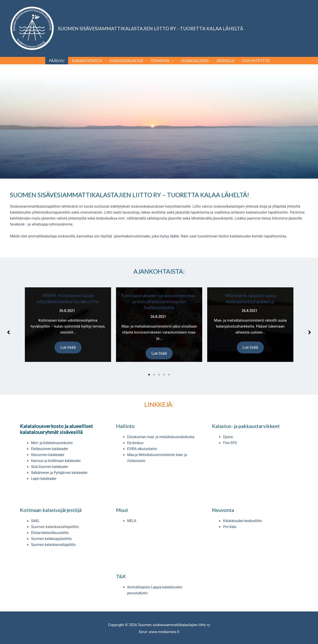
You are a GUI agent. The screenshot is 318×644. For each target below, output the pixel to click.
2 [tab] (154, 370)
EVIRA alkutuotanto (143, 444)
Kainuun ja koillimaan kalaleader (58, 455)
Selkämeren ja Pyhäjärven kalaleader (61, 467)
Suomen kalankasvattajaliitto (55, 540)
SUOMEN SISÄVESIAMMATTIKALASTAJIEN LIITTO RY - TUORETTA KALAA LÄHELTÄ (151, 26)
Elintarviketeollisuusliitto (51, 528)
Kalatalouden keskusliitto (244, 516)
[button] (8, 327)
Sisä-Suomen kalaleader (51, 461)
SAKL (36, 516)
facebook (18, 219)
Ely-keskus (136, 438)
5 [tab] (169, 370)
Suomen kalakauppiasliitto (53, 534)
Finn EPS (230, 438)
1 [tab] (149, 370)
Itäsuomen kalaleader (49, 450)
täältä (175, 231)
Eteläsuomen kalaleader (51, 444)
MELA (132, 516)
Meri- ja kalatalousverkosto (53, 438)
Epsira (228, 432)
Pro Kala (230, 522)
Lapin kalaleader (45, 473)
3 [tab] (159, 370)
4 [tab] (164, 370)
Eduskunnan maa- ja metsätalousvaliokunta (163, 432)
